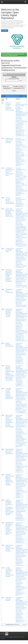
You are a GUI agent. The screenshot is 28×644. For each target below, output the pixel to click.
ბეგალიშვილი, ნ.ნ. (20, 194)
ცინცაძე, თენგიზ (19, 191)
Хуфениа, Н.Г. (19, 447)
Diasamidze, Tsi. (19, 619)
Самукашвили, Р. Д (20, 620)
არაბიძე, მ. (18, 233)
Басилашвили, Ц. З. (20, 565)
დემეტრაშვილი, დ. (20, 540)
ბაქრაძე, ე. (24, 233)
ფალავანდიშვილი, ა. (21, 130)
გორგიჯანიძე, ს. (19, 383)
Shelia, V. (18, 155)
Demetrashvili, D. (19, 541)
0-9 (8, 74)
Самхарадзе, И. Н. (20, 134)
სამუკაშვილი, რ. (19, 615)
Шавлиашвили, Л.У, (20, 242)
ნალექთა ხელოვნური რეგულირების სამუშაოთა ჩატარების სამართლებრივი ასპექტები (9, 572)
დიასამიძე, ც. (19, 407)
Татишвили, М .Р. (20, 131)
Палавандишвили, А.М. (21, 341)
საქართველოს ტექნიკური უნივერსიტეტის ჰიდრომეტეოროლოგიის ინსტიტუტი (22, 111)
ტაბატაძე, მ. (23, 235)
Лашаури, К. (18, 148)
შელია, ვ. (24, 161)
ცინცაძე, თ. (18, 161)
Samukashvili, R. (19, 617)
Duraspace (22, 637)
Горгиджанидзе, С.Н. (20, 520)
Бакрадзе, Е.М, (19, 245)
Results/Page (7, 88)
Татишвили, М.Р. (20, 336)
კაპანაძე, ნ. (18, 492)
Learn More (5, 31)
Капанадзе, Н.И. (19, 592)
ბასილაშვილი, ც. (20, 562)
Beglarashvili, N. (19, 408)
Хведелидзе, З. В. (20, 133)
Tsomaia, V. (18, 185)
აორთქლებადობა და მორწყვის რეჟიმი (10, 250)
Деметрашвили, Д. (20, 543)
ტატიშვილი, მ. (19, 126)
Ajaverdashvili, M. (20, 441)
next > (24, 96)
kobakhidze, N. (19, 469)
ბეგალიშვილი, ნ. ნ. (20, 164)
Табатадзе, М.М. (22, 246)
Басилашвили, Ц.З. (20, 205)
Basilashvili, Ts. (19, 564)
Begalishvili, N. (19, 182)
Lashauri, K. (24, 185)
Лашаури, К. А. (22, 178)
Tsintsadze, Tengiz (20, 154)
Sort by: (5, 86)
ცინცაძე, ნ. (18, 165)
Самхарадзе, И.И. (20, 339)
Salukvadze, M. (19, 362)
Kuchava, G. (20, 239)
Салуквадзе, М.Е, (20, 471)
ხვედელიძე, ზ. (19, 127)
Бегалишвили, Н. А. (20, 145)
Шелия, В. (24, 147)
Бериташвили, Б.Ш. (20, 593)
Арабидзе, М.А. (19, 243)
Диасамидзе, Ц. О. (20, 622)
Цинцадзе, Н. (19, 151)
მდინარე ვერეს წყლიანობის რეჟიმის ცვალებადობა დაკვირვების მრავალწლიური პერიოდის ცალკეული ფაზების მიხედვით (10, 421)
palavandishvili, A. (20, 335)
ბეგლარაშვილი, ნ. (21, 405)
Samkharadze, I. (21, 123)
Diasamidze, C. (19, 410)
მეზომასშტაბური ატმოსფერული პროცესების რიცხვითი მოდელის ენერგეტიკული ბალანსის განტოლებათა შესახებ (9, 528)
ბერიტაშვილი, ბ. (20, 586)
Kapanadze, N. (19, 493)
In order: (16, 86)
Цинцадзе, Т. (19, 147)
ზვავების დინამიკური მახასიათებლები (9, 345)
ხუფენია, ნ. (24, 439)
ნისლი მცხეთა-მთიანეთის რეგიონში (9, 599)
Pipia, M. (24, 407)
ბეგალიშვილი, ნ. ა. (20, 160)
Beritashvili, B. (20, 589)
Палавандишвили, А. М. (21, 136)
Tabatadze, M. (19, 240)
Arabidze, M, (18, 237)
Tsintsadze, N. (19, 158)
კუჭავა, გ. (18, 235)
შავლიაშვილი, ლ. (20, 232)
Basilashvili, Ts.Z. (19, 206)
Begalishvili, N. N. (20, 157)
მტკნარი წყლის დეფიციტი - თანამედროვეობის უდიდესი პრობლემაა (10, 548)
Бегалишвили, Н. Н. (20, 150)
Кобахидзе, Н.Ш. (19, 472)
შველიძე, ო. (18, 266)
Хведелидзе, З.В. (20, 338)
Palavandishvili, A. (20, 124)
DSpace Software (4, 637)
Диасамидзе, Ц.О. (22, 413)
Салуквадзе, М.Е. (20, 363)
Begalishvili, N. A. (19, 153)
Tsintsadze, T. (19, 495)
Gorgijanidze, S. (19, 384)
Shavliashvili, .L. (19, 236)
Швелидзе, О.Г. (21, 267)
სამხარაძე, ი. (19, 129)
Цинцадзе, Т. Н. (19, 177)
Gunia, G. (19, 287)
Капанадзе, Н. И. (19, 496)
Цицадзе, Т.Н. (19, 595)
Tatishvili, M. (18, 121)
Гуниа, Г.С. (24, 287)
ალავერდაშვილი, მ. (20, 438)
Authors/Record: (18, 88)
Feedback (3, 638)
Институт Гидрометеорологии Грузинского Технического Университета (21, 117)
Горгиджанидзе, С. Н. (21, 386)
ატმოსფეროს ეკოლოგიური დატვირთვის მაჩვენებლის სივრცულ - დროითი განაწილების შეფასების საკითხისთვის (9, 275)
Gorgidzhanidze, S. (20, 519)
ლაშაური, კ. (18, 163)
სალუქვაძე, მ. (19, 360)
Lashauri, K (23, 155)
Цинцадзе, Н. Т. (19, 181)
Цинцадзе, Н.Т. (22, 445)
